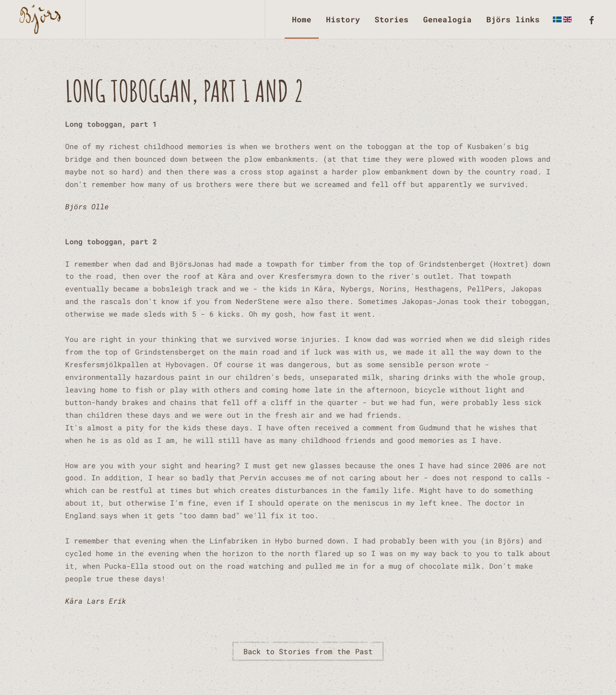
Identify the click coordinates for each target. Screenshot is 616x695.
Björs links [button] (513, 19)
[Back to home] (43, 19)
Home (302, 19)
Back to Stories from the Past (308, 651)
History (343, 19)
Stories (392, 19)
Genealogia (447, 19)
